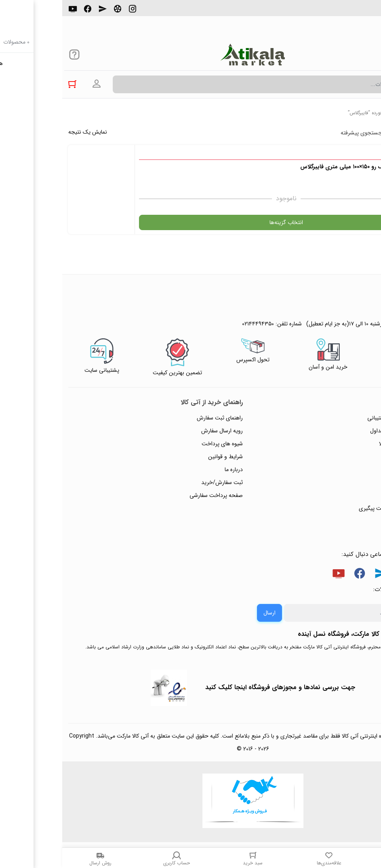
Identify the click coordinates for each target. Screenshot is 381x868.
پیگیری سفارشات (350, 470)
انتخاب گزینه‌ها (283, 222)
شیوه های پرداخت (160, 444)
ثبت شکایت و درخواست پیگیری (333, 508)
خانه (371, 113)
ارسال (207, 613)
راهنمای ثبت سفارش (158, 418)
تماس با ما (357, 482)
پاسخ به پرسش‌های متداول (338, 431)
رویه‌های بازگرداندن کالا (343, 444)
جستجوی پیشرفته (299, 133)
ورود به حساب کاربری (34, 84)
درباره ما (172, 470)
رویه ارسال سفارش (160, 431)
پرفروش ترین (350, 133)
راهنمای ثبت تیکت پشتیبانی (337, 418)
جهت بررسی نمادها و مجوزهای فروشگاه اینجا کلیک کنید (218, 687)
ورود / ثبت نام (352, 495)
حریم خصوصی (352, 457)
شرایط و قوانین (163, 457)
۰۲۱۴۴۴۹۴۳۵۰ (347, 12)
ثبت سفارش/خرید (160, 482)
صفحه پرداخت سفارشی (154, 495)
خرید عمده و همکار (347, 521)
